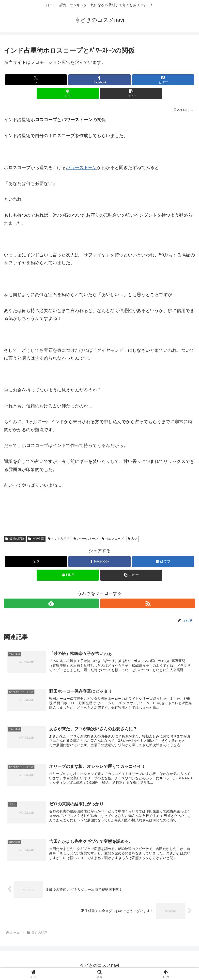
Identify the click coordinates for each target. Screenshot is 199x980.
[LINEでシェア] (68, 93)
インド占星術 (59, 539)
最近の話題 (15, 539)
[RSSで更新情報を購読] (148, 603)
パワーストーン (81, 168)
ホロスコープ (113, 539)
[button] (131, 93)
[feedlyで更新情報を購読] (51, 603)
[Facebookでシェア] (99, 80)
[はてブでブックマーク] (163, 80)
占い (132, 539)
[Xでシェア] (36, 80)
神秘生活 (36, 539)
